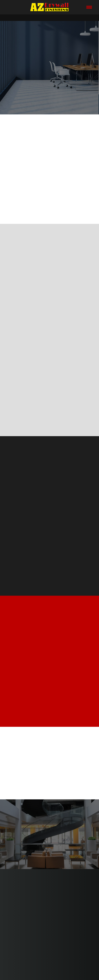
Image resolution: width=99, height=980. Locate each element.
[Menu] (89, 7)
